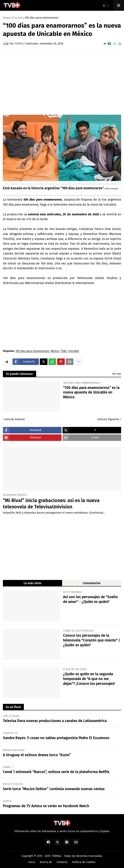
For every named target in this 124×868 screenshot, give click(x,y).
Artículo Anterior (15, 419)
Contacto (62, 862)
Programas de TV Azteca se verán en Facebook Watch (46, 806)
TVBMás (57, 856)
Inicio (32, 862)
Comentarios (92, 583)
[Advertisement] (63, 82)
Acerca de (46, 862)
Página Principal (13, 18)
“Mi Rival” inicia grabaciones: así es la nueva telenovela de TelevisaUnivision (51, 504)
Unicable (74, 351)
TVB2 (64, 351)
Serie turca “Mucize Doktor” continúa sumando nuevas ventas (54, 789)
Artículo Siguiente (108, 419)
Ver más (117, 374)
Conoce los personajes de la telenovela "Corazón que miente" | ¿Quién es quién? (91, 640)
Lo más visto (32, 583)
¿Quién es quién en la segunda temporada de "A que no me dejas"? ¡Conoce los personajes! (89, 679)
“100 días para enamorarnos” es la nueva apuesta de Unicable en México (91, 392)
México (55, 351)
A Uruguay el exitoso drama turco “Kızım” (37, 755)
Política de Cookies (84, 862)
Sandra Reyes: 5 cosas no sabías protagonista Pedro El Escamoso (56, 738)
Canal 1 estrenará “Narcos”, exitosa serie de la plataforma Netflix (56, 772)
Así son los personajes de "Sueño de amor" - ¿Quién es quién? (90, 599)
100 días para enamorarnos (42, 18)
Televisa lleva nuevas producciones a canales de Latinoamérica (55, 721)
